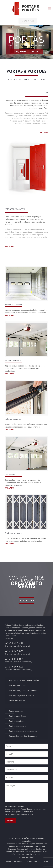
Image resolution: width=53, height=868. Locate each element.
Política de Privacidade (24, 814)
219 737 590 (28, 21)
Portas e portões (16, 711)
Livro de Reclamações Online (36, 862)
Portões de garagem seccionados (23, 731)
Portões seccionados (13, 305)
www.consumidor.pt (27, 857)
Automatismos (10, 475)
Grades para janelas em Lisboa (22, 695)
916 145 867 (14, 659)
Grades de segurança (13, 533)
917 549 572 (14, 667)
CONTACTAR (27, 600)
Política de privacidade (14, 862)
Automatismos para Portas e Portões (24, 680)
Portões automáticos (13, 360)
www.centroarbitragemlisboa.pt (32, 852)
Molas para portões (13, 419)
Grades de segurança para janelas (23, 690)
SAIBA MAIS (43, 133)
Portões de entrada (17, 721)
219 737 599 (14, 651)
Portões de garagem (17, 726)
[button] (6, 862)
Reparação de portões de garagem (23, 736)
